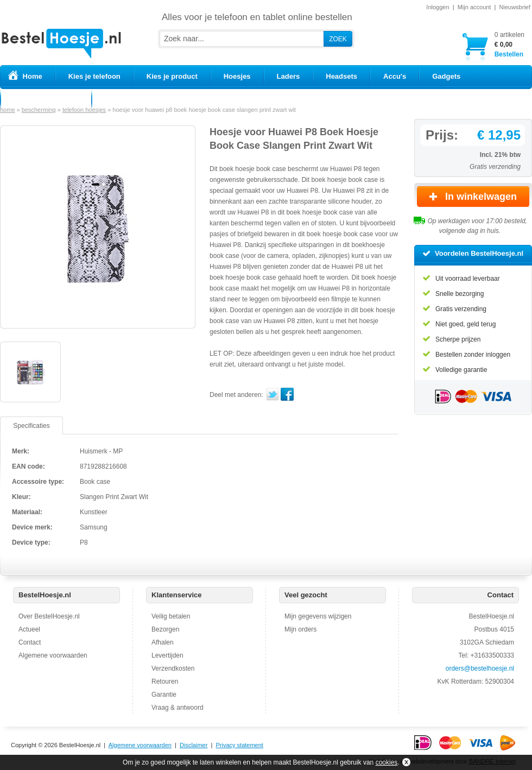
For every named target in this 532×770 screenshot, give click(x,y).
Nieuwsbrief (515, 7)
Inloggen (438, 7)
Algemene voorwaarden (53, 655)
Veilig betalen (171, 616)
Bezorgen (165, 629)
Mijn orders (300, 629)
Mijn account (474, 7)
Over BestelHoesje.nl (49, 616)
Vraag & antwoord (178, 708)
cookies (387, 762)
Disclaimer (194, 745)
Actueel (29, 629)
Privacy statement (239, 745)
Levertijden (167, 655)
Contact (30, 642)
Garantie (164, 695)
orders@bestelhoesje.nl (480, 668)
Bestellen (509, 44)
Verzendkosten (173, 668)
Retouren (165, 681)
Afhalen (163, 642)
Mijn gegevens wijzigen (318, 616)
